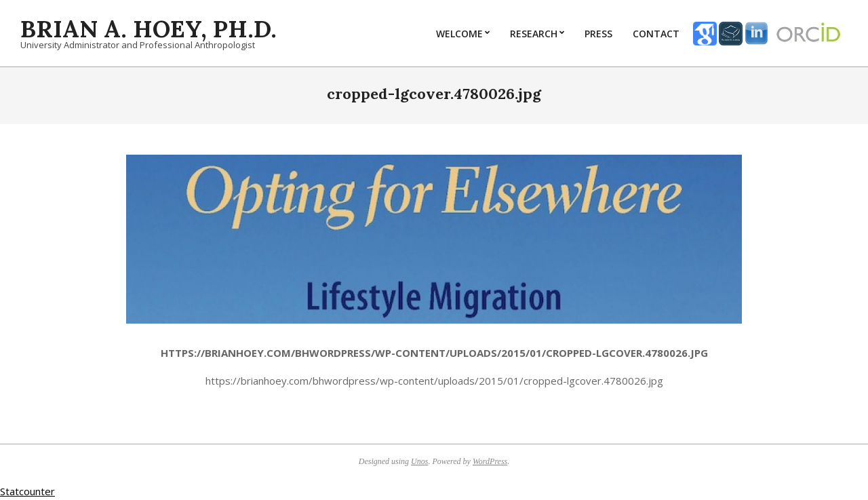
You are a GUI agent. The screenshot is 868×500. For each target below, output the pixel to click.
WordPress (490, 461)
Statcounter (27, 491)
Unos (419, 461)
